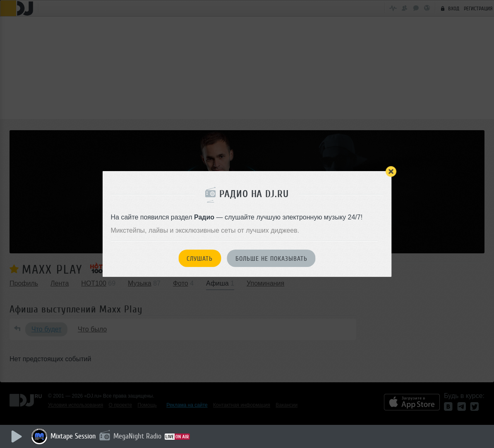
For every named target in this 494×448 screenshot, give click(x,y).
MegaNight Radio (137, 436)
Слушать (200, 259)
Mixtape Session (73, 436)
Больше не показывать (271, 259)
